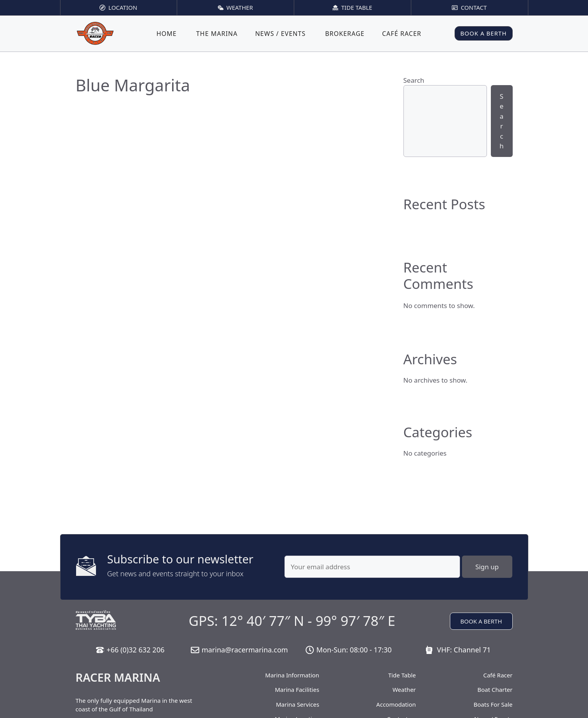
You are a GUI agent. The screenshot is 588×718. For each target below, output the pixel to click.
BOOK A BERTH (484, 33)
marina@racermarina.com (245, 650)
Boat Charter (495, 689)
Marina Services (298, 704)
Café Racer (402, 34)
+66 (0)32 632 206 (135, 650)
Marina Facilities (297, 689)
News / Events (280, 34)
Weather (404, 689)
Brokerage (345, 34)
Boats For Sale (493, 704)
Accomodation (396, 704)
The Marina (217, 34)
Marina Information (292, 675)
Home (167, 34)
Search (414, 80)
